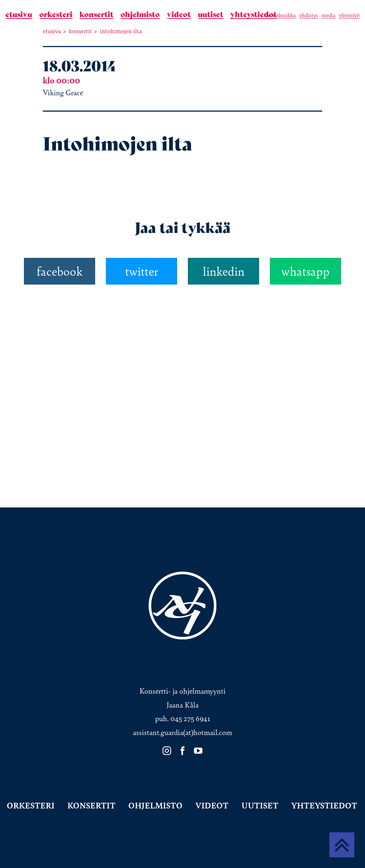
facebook (60, 271)
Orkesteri (56, 14)
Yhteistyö (349, 15)
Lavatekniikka (281, 15)
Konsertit (96, 14)
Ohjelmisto (140, 14)
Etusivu (19, 14)
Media (328, 15)
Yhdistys (309, 15)
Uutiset (210, 14)
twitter (142, 271)
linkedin (224, 271)
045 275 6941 (190, 718)
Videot (179, 14)
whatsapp (305, 271)
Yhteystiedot (253, 14)
